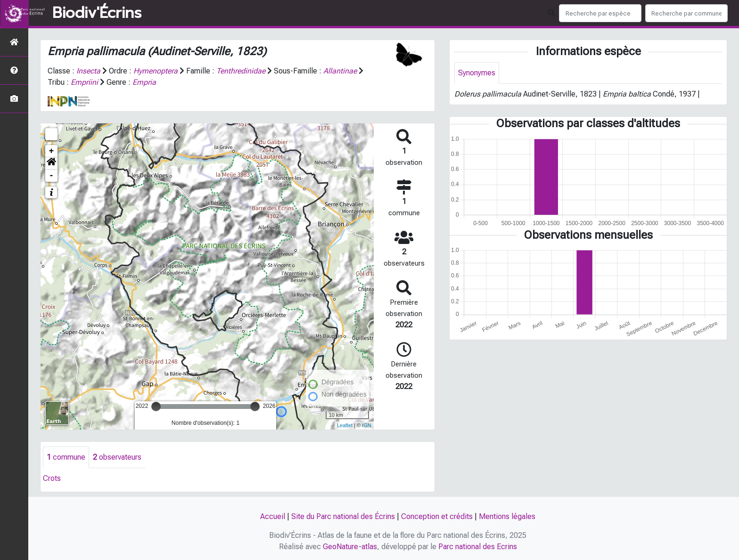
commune (66, 457)
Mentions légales (507, 516)
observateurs (117, 457)
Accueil (273, 516)
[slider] (156, 406)
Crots (52, 478)
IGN (367, 425)
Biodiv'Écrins (97, 13)
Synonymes (477, 73)
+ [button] (52, 151)
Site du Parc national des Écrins (343, 516)
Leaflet (345, 425)
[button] (51, 163)
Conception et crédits (437, 516)
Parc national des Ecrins (478, 547)
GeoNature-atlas (350, 547)
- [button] (52, 176)
